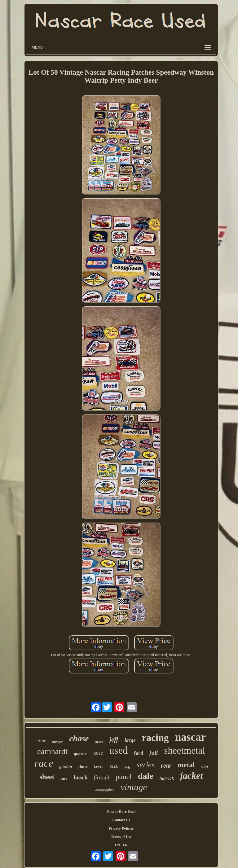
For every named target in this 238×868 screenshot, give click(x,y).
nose (98, 753)
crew (41, 741)
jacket (191, 776)
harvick (167, 778)
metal (186, 765)
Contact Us (121, 820)
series (146, 765)
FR (125, 845)
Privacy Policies (121, 828)
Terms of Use (121, 837)
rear (166, 765)
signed (99, 742)
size (114, 766)
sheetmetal (185, 750)
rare (64, 778)
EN (117, 845)
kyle (127, 767)
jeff (114, 739)
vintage (134, 787)
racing (155, 738)
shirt (204, 767)
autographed (105, 790)
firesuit (101, 778)
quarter (80, 754)
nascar (190, 737)
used (119, 750)
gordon (66, 767)
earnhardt (52, 751)
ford (139, 753)
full (154, 753)
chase (79, 739)
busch (80, 778)
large (130, 740)
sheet (47, 777)
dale (146, 776)
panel (124, 777)
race (44, 763)
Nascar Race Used (121, 812)
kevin (99, 767)
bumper (58, 742)
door (83, 766)
